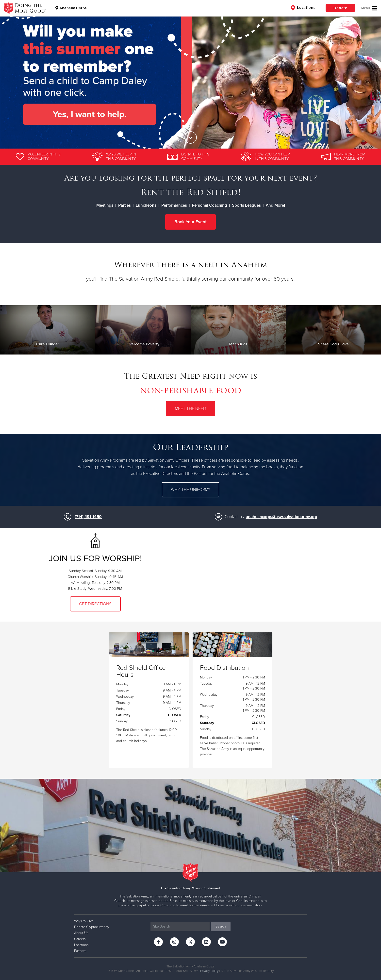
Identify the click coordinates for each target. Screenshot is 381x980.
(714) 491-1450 (88, 517)
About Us (81, 933)
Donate (340, 8)
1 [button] (183, 126)
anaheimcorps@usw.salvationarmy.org (282, 517)
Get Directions (95, 604)
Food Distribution (224, 668)
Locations (303, 8)
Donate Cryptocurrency (92, 927)
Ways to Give (84, 921)
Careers (80, 939)
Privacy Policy (209, 971)
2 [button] (191, 126)
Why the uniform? (190, 490)
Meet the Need (190, 409)
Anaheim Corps (71, 8)
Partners (80, 951)
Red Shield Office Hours (141, 671)
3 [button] (198, 126)
